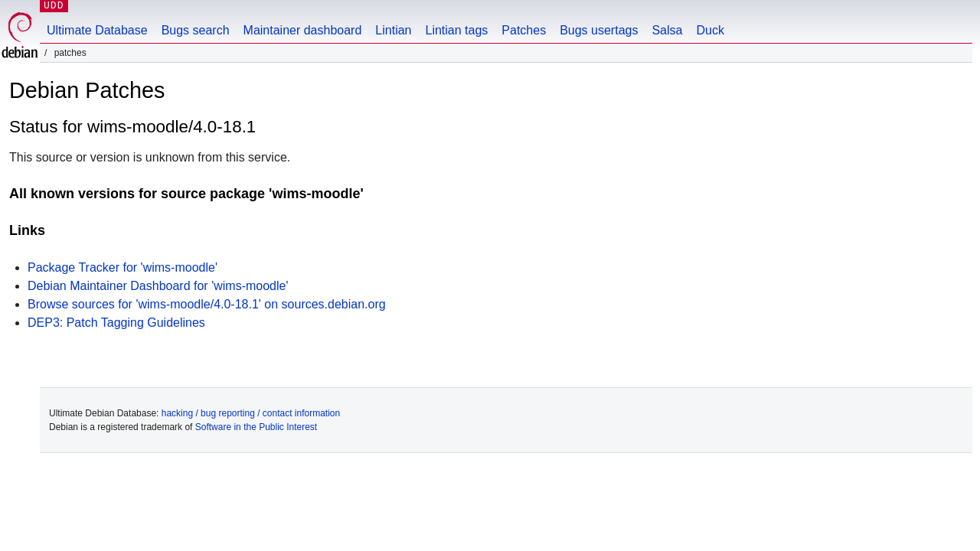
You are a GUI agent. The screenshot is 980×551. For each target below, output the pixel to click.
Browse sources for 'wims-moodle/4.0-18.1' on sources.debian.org (207, 304)
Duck (710, 30)
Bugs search (196, 30)
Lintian (393, 30)
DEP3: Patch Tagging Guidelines (116, 323)
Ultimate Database (97, 30)
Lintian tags (456, 30)
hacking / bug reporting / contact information (251, 413)
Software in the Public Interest (256, 427)
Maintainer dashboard (303, 30)
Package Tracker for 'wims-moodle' (122, 267)
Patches (524, 30)
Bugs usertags (599, 30)
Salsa (667, 30)
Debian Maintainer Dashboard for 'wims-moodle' (158, 286)
